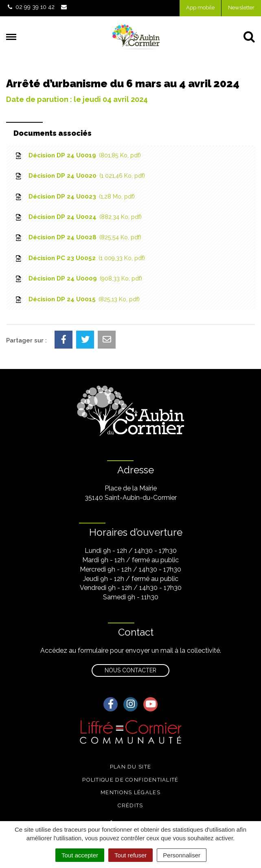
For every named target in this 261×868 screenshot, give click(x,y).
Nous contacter (130, 670)
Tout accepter (80, 855)
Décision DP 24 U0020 (80, 176)
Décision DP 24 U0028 (78, 237)
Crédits (130, 805)
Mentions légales (130, 792)
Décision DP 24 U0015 (77, 299)
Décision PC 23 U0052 (80, 258)
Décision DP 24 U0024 (78, 217)
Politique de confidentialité (130, 780)
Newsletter (241, 8)
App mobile (200, 8)
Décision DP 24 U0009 (78, 278)
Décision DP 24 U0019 (78, 155)
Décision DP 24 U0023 (75, 197)
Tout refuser (130, 855)
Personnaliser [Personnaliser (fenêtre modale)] (182, 855)
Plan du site (131, 767)
